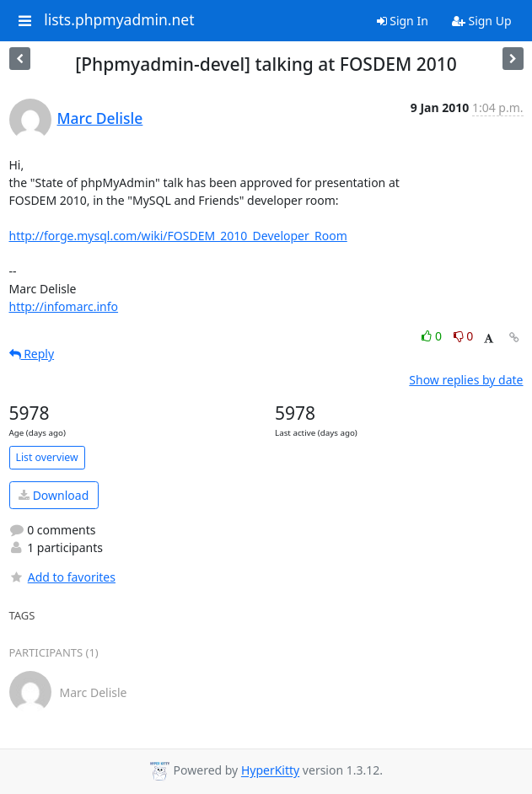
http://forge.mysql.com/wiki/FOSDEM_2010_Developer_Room (178, 236)
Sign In (403, 21)
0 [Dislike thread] (464, 336)
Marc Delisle (100, 118)
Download (54, 495)
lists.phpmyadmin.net (119, 20)
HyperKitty (270, 771)
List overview (47, 457)
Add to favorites (62, 577)
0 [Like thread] (433, 336)
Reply (32, 354)
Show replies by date (466, 380)
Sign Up (482, 21)
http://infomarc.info (64, 306)
